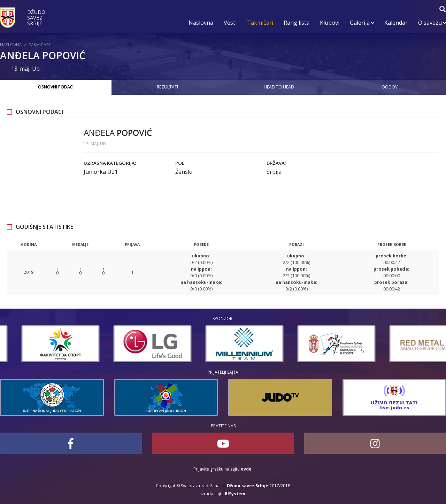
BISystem (235, 494)
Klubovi (330, 23)
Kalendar (396, 23)
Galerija (362, 23)
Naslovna (201, 23)
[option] (39, 344)
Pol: (180, 163)
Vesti (230, 23)
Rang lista (297, 23)
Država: (276, 163)
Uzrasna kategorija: (110, 163)
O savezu (432, 23)
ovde (246, 469)
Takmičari (260, 23)
